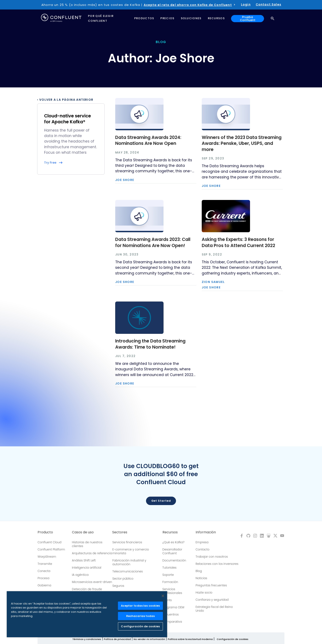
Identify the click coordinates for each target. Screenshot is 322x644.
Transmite (45, 564)
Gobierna (44, 585)
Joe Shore (125, 180)
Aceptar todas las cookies (140, 606)
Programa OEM (173, 607)
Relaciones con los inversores (217, 564)
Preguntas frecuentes (211, 585)
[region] (87, 614)
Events (167, 600)
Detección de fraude (87, 589)
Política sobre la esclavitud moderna (190, 639)
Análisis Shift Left (84, 560)
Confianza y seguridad (212, 600)
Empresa (202, 542)
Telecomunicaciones (127, 571)
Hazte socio (204, 592)
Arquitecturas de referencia (92, 553)
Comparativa (172, 622)
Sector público (123, 579)
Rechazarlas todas (140, 616)
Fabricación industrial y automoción (129, 562)
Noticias (201, 578)
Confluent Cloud (49, 542)
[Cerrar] (163, 596)
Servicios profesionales (172, 591)
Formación (170, 582)
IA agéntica (80, 575)
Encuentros (171, 614)
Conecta (44, 571)
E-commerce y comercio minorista (131, 551)
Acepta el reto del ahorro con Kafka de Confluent (188, 5)
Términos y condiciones (87, 639)
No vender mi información (149, 639)
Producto (45, 532)
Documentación (174, 560)
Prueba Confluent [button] (248, 19)
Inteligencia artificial (87, 568)
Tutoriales (170, 568)
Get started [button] (161, 501)
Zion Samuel (213, 282)
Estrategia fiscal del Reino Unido (214, 609)
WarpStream (47, 557)
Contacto (203, 549)
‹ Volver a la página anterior (65, 100)
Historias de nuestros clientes (87, 544)
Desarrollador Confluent (172, 551)
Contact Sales (269, 4)
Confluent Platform (51, 549)
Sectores (120, 532)
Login (246, 4)
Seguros (118, 586)
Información (206, 532)
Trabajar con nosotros (212, 557)
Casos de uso (83, 532)
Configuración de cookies (233, 639)
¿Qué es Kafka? (173, 542)
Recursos (170, 532)
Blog (199, 571)
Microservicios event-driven (92, 582)
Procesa (43, 578)
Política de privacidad (117, 639)
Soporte (168, 575)
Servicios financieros (127, 542)
